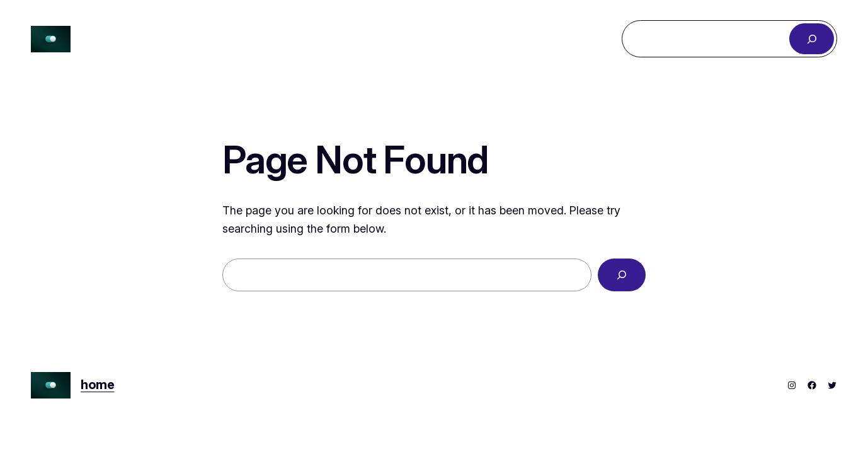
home (97, 385)
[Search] (812, 39)
